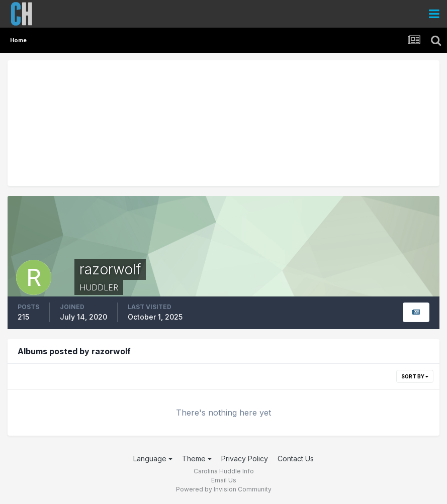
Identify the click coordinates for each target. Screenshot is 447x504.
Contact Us (296, 459)
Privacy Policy (245, 459)
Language (153, 459)
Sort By (415, 376)
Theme (197, 459)
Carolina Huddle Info (224, 471)
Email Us (224, 480)
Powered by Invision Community (224, 489)
